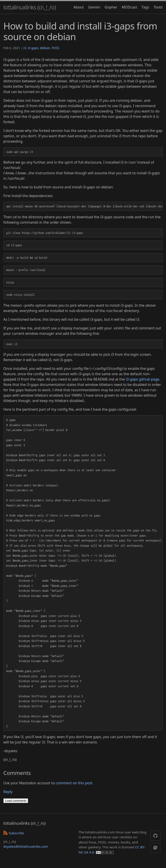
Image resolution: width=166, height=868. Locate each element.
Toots (158, 7)
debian (45, 48)
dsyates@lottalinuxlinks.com (26, 846)
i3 (25, 48)
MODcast (130, 7)
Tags (145, 7)
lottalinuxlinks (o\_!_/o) (30, 7)
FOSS (56, 48)
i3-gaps (33, 48)
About (79, 7)
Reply (8, 792)
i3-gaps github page (143, 379)
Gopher (111, 7)
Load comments (16, 801)
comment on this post (74, 783)
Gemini (94, 7)
